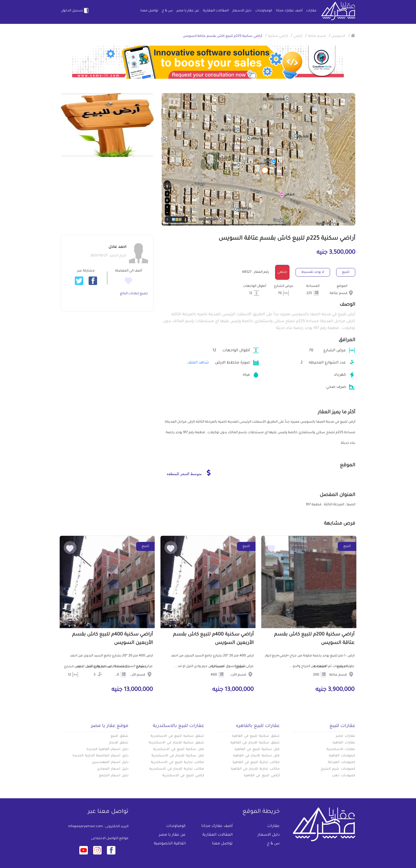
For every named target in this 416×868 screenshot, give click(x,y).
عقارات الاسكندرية (341, 749)
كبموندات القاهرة (342, 756)
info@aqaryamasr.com (86, 827)
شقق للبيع (120, 736)
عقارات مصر (346, 736)
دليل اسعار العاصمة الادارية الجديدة (100, 756)
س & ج (167, 11)
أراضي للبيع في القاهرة (262, 776)
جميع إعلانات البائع (134, 294)
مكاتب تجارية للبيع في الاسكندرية (177, 762)
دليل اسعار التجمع (114, 776)
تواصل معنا (149, 11)
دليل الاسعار (242, 11)
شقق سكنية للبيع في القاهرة (256, 736)
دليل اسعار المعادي (113, 769)
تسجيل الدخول (75, 11)
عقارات (311, 11)
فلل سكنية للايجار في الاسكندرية (178, 756)
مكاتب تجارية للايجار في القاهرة (255, 769)
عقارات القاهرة (344, 743)
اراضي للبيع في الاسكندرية (183, 776)
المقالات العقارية (216, 11)
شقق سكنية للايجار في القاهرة (255, 743)
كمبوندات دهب (344, 776)
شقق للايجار (119, 743)
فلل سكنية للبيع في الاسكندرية (179, 749)
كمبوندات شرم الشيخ (338, 769)
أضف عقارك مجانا (289, 11)
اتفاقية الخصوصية (170, 844)
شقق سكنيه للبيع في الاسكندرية (177, 736)
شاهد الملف (198, 363)
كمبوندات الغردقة (342, 762)
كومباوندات (264, 11)
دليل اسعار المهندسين (110, 762)
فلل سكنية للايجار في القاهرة (256, 756)
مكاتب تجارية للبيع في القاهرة (256, 762)
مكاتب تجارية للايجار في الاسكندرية (177, 769)
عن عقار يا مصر (188, 11)
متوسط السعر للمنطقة (188, 473)
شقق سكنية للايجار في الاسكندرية (176, 743)
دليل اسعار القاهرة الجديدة (107, 749)
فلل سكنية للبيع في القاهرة (257, 749)
